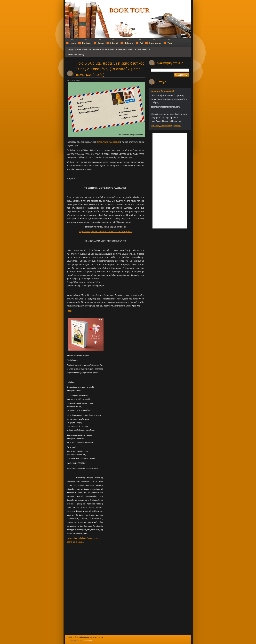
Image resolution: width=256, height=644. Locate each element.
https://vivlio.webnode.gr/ (109, 142)
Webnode (88, 640)
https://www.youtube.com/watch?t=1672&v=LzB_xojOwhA (106, 232)
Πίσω (69, 311)
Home (71, 49)
